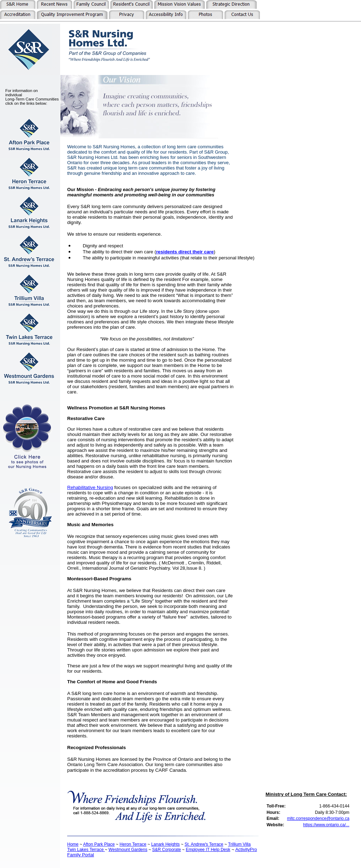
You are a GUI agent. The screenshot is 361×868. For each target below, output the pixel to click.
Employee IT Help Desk (208, 850)
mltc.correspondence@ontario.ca (318, 818)
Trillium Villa (239, 844)
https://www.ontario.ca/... (326, 825)
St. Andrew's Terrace (204, 844)
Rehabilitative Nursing (90, 487)
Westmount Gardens (128, 850)
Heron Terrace (133, 844)
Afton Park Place (99, 844)
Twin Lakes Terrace (86, 850)
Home (73, 844)
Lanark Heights (166, 844)
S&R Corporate (166, 850)
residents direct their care (185, 252)
